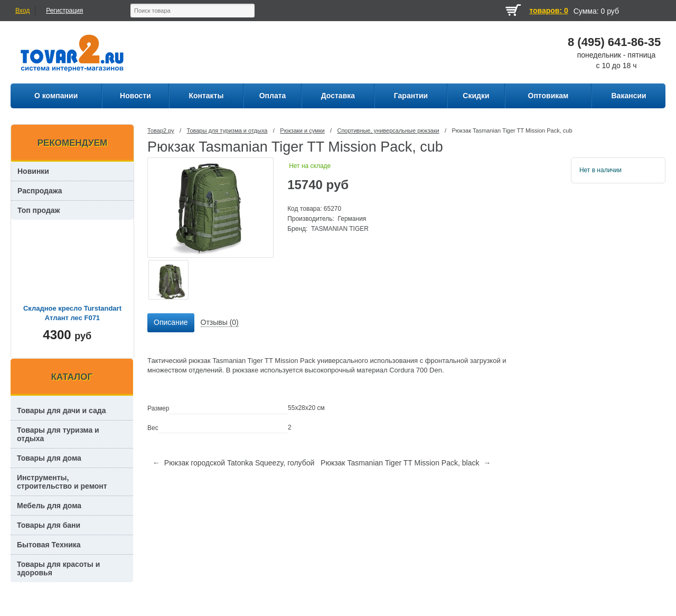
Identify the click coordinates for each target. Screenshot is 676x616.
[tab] (171, 323)
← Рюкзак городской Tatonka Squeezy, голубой (233, 463)
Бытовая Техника (49, 545)
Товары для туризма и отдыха (227, 130)
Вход (22, 11)
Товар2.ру (161, 130)
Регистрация (64, 11)
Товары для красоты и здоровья (58, 568)
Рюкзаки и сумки (302, 130)
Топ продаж (39, 210)
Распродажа (40, 191)
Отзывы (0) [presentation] (220, 322)
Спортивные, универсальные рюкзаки (388, 130)
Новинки (33, 171)
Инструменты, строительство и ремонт (62, 482)
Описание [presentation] (171, 322)
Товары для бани (49, 525)
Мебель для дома (49, 506)
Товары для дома (49, 458)
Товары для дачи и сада (62, 410)
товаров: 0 (548, 11)
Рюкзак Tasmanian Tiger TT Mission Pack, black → (406, 463)
